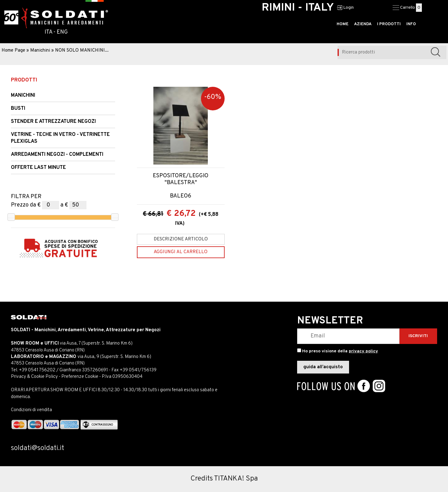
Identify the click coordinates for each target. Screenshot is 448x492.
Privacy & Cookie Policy (34, 377)
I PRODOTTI (389, 24)
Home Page (13, 51)
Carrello (408, 8)
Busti (18, 109)
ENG (62, 32)
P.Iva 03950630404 (122, 377)
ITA (48, 32)
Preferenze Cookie (80, 377)
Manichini (40, 51)
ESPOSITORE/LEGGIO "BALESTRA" (181, 179)
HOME (343, 24)
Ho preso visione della (340, 351)
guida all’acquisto (323, 367)
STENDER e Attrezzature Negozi (53, 122)
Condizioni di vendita (31, 410)
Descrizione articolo (181, 239)
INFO (411, 24)
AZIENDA (363, 24)
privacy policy (363, 351)
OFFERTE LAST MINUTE (38, 168)
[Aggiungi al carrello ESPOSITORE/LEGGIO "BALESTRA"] (181, 252)
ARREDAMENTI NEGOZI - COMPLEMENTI (57, 155)
